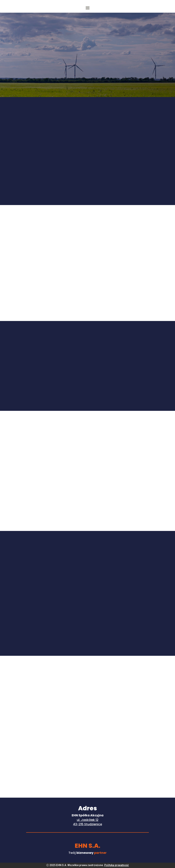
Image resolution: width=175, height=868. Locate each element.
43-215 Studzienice (87, 824)
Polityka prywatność (117, 865)
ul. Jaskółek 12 (88, 820)
